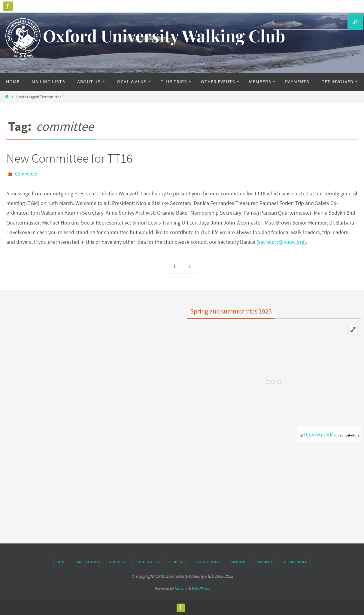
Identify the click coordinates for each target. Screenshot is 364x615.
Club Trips (178, 562)
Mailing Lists (88, 562)
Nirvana (181, 588)
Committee (26, 174)
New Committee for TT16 (69, 158)
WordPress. (201, 588)
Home (62, 562)
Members (239, 562)
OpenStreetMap (322, 434)
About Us (118, 562)
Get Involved (296, 562)
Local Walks (147, 562)
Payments (266, 562)
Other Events (209, 562)
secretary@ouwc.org (281, 242)
